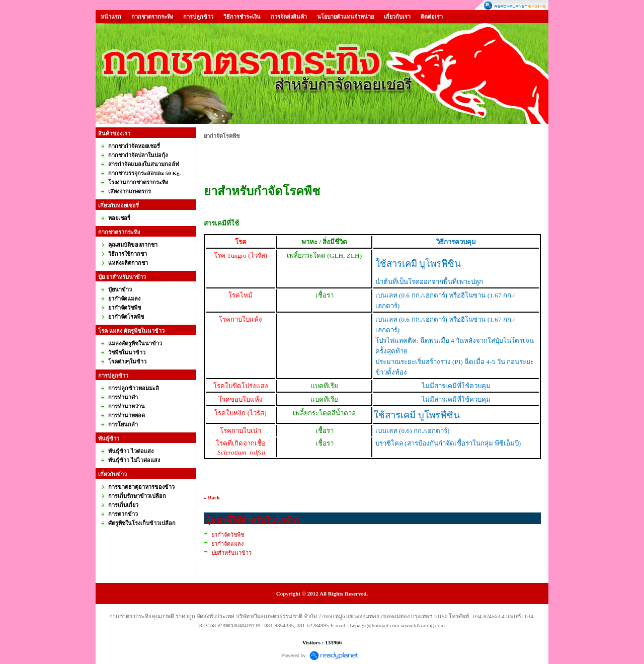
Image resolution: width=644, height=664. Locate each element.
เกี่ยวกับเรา (397, 17)
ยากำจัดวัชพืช (228, 535)
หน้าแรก (111, 17)
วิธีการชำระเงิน (242, 17)
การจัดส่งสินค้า (289, 17)
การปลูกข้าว (198, 17)
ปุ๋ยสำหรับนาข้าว (231, 553)
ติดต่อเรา (432, 17)
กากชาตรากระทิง (152, 17)
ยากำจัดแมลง (227, 544)
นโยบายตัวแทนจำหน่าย (345, 17)
